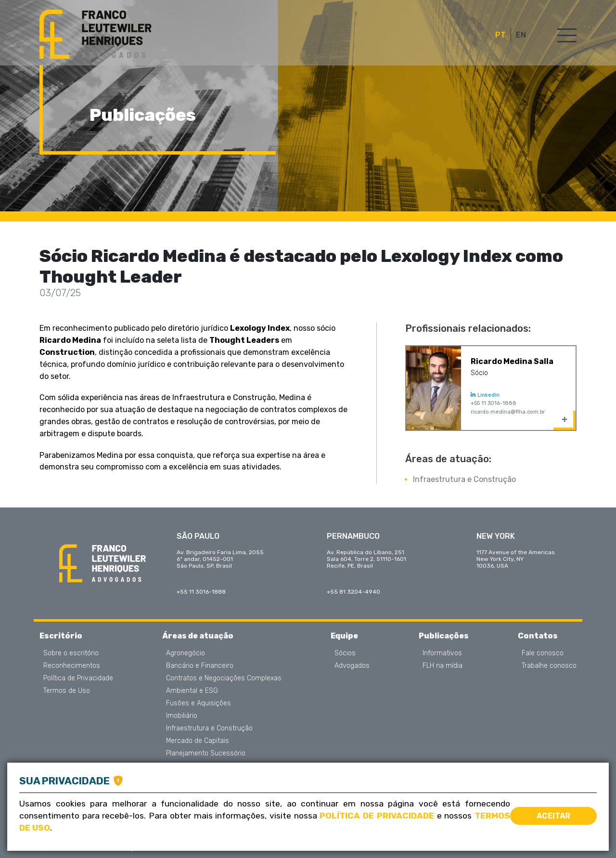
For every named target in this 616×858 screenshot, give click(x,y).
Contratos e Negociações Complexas (224, 678)
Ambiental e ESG (192, 691)
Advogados (352, 666)
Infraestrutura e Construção (464, 479)
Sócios (345, 653)
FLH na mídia (443, 666)
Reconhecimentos (72, 666)
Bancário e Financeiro (200, 666)
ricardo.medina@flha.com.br (508, 412)
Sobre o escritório (71, 653)
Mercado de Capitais (198, 741)
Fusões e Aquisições (199, 703)
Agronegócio (186, 653)
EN (521, 35)
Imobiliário (182, 716)
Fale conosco (543, 653)
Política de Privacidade (78, 678)
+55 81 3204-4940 (353, 592)
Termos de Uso (67, 691)
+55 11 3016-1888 (494, 403)
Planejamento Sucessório (206, 754)
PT (500, 35)
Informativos (442, 653)
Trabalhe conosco (549, 666)
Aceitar (553, 816)
